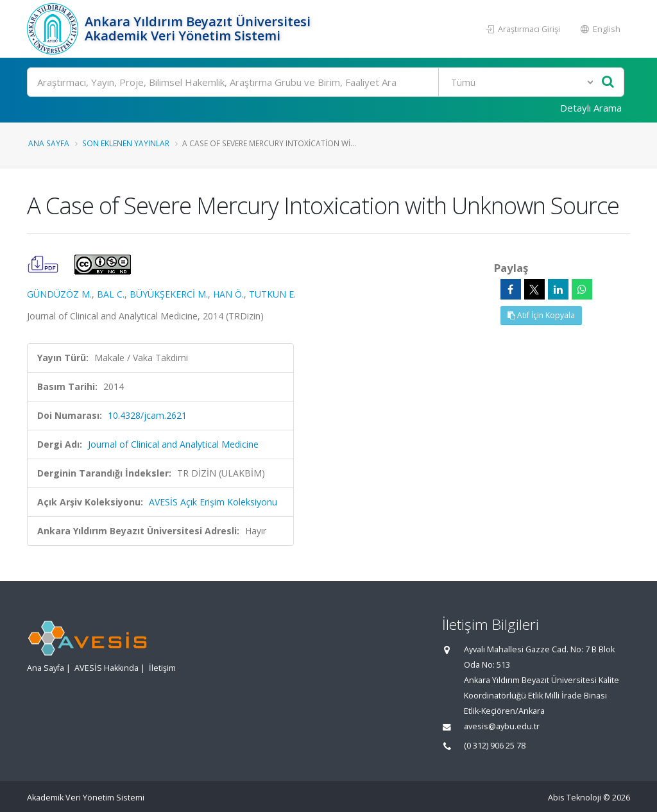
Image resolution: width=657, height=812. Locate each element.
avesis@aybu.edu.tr (502, 726)
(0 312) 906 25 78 (495, 746)
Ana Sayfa (49, 143)
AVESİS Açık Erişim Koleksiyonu (213, 502)
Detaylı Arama (591, 108)
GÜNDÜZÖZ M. (59, 294)
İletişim (162, 668)
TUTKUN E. (272, 294)
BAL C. (111, 294)
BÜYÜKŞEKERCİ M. (169, 294)
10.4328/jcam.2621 (147, 415)
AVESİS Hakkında (107, 668)
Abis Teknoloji (575, 798)
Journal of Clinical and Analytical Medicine (173, 444)
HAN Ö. (228, 294)
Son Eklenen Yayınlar (126, 143)
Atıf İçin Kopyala (541, 315)
